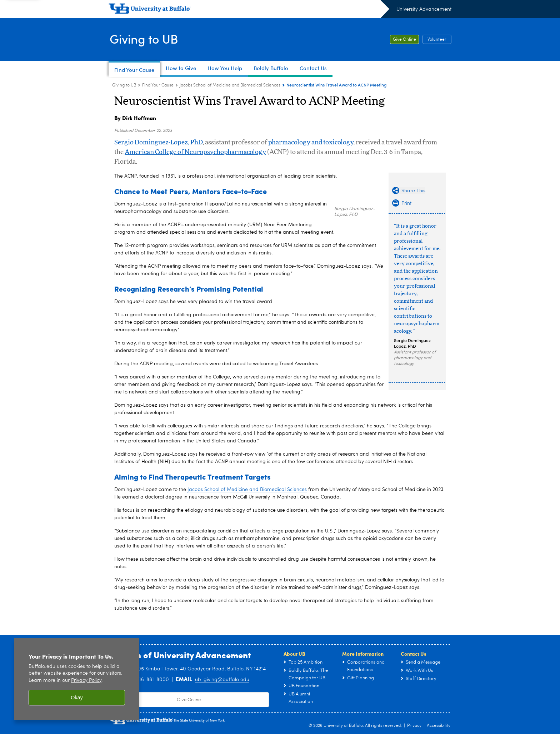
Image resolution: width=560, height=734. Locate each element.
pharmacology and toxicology (311, 143)
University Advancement (424, 9)
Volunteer (437, 40)
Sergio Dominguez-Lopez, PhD (158, 143)
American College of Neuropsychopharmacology (195, 152)
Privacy (414, 726)
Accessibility (439, 726)
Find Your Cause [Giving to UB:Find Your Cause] (158, 85)
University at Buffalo (343, 726)
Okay (77, 698)
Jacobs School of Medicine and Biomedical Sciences (247, 490)
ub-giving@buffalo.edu (222, 680)
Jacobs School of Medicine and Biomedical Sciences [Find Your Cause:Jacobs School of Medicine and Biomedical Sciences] (230, 85)
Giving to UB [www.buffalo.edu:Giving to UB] (124, 85)
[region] (77, 679)
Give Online (404, 40)
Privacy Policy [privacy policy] (86, 681)
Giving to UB (145, 39)
